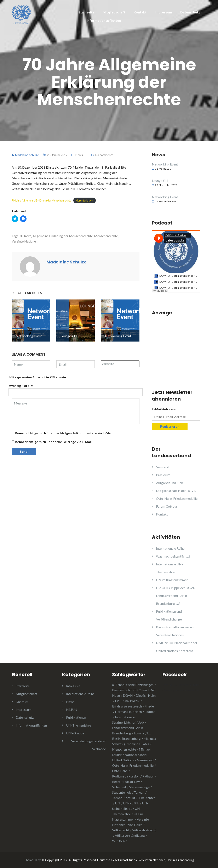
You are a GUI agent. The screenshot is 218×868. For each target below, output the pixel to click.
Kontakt (140, 12)
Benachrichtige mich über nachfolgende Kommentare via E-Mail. (64, 433)
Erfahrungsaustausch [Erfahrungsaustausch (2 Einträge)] (127, 706)
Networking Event (165, 164)
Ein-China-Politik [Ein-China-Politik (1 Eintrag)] (127, 701)
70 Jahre (25, 236)
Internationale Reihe (170, 548)
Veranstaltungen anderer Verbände (88, 745)
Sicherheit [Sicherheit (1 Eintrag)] (119, 787)
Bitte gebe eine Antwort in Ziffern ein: (38, 377)
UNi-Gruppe (75, 733)
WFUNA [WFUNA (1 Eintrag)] (118, 841)
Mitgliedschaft (114, 12)
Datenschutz (190, 12)
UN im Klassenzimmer (172, 580)
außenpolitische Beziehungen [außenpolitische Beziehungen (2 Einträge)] (133, 685)
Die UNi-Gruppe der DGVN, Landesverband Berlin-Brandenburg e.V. (176, 596)
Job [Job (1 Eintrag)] (141, 722)
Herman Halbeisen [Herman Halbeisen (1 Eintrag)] (128, 712)
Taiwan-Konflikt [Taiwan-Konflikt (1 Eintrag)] (124, 798)
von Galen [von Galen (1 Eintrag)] (135, 825)
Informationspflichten (104, 20)
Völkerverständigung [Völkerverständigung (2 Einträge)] (130, 835)
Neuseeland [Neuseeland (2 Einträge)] (145, 760)
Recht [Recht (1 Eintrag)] (116, 782)
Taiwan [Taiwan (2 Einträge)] (139, 792)
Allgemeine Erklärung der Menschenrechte (63, 236)
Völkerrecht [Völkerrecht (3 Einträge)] (121, 830)
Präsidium (163, 475)
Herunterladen (84, 200)
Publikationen (76, 717)
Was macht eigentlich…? (173, 556)
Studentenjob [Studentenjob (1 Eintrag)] (122, 792)
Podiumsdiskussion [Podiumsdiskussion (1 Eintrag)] (126, 776)
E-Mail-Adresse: (164, 409)
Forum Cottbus (167, 506)
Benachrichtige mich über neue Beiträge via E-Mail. (54, 442)
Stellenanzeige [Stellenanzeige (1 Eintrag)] (139, 787)
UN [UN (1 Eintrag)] (118, 803)
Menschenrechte (106, 236)
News (79, 155)
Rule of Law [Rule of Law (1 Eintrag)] (131, 782)
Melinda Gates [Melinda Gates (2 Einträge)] (139, 744)
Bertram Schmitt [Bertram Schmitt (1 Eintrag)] (124, 690)
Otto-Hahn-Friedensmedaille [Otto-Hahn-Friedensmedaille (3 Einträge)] (133, 765)
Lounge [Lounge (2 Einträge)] (139, 733)
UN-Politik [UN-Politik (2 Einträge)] (131, 803)
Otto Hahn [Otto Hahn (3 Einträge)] (120, 771)
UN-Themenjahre (79, 725)
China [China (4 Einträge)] (143, 690)
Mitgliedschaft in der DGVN (176, 491)
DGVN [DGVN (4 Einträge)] (128, 695)
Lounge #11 (160, 180)
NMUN (72, 709)
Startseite (86, 12)
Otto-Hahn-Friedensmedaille (177, 498)
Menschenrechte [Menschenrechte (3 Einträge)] (124, 749)
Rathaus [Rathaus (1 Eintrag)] (148, 776)
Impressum (163, 12)
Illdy (38, 860)
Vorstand (163, 467)
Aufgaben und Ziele (170, 483)
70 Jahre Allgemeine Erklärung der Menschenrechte (41, 200)
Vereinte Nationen (25, 241)
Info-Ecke (73, 686)
